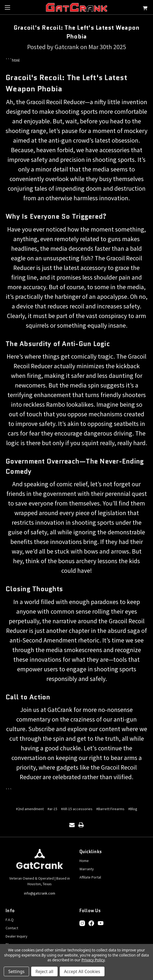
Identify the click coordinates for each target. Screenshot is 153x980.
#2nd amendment (30, 809)
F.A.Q (10, 920)
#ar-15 (52, 809)
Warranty (87, 869)
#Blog (133, 809)
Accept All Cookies (82, 971)
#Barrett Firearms (110, 809)
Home (84, 861)
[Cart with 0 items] (145, 9)
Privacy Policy (93, 960)
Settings (16, 971)
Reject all (44, 971)
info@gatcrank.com (40, 893)
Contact (12, 928)
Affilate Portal (90, 877)
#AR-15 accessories (77, 809)
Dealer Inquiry (17, 936)
